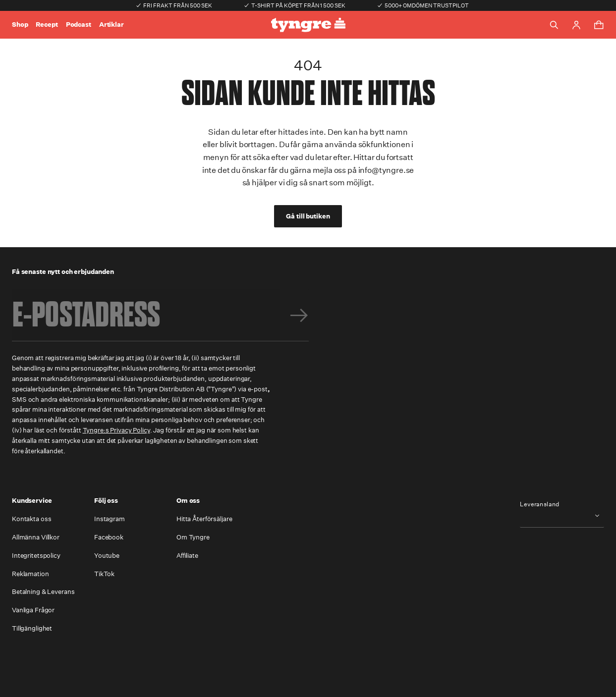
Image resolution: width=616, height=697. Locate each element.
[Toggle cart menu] (599, 25)
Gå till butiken (308, 216)
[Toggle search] (554, 25)
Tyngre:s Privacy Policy (116, 430)
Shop (20, 25)
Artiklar (112, 25)
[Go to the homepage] (308, 25)
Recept (47, 25)
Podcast (79, 25)
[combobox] (562, 515)
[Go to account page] (576, 25)
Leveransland (540, 504)
